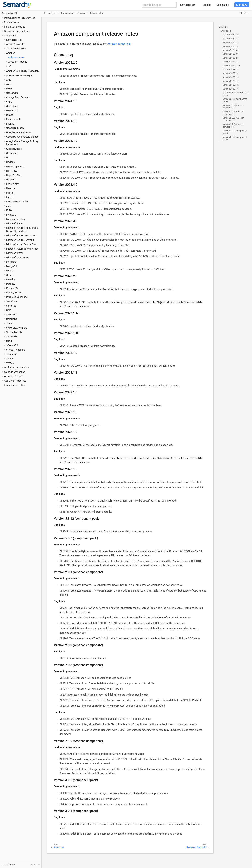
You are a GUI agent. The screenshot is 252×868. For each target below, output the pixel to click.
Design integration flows (17, 31)
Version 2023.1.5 (231, 81)
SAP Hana (12, 319)
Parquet (11, 284)
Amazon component (119, 44)
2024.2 (243, 13)
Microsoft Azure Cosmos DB (21, 235)
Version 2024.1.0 (231, 46)
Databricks (12, 110)
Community (223, 5)
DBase (10, 115)
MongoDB (12, 266)
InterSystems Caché (17, 201)
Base (9, 88)
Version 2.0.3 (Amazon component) (233, 119)
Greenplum (12, 153)
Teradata (11, 354)
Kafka (9, 210)
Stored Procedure (16, 350)
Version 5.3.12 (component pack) (235, 94)
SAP (8, 310)
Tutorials (206, 5)
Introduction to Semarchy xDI (20, 18)
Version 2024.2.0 (231, 35)
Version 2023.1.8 (231, 73)
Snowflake (12, 336)
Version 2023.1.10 (231, 66)
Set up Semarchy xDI (15, 27)
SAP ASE (11, 315)
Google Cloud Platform (18, 132)
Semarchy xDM (14, 40)
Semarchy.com (188, 5)
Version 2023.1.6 (231, 77)
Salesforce (12, 301)
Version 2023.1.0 (231, 89)
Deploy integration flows (17, 368)
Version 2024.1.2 (231, 42)
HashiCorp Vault (15, 166)
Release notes (12, 22)
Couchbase (12, 106)
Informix (11, 193)
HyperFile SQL (14, 175)
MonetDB (11, 262)
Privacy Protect (14, 292)
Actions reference (13, 376)
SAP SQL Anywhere (17, 328)
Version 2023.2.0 (231, 58)
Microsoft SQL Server (18, 257)
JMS (9, 206)
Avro (9, 84)
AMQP (10, 80)
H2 (8, 158)
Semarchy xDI (9, 13)
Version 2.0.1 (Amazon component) (233, 107)
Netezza (11, 188)
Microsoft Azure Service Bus (21, 244)
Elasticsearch (13, 119)
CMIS (9, 102)
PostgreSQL (13, 288)
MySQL (10, 271)
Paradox (11, 279)
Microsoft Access (15, 219)
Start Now (242, 5)
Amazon (11, 53)
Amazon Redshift (18, 62)
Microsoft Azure (15, 224)
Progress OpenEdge (17, 297)
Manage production (15, 372)
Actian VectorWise (16, 49)
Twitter (10, 358)
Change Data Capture (18, 97)
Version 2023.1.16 (231, 62)
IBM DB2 (11, 180)
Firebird (10, 124)
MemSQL (11, 215)
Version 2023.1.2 (231, 85)
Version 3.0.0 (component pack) (235, 132)
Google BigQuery (15, 128)
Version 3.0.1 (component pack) (235, 138)
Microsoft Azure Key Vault (20, 240)
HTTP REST (12, 171)
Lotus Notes (13, 184)
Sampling (11, 306)
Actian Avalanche (16, 44)
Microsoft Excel (14, 253)
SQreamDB (12, 345)
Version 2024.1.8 (231, 39)
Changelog (226, 31)
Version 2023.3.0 (231, 54)
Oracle (10, 275)
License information (15, 385)
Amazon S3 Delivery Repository (23, 71)
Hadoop (11, 162)
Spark (9, 341)
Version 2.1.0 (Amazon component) (233, 126)
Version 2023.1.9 (231, 70)
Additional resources (15, 381)
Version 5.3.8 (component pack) (235, 100)
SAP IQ (10, 323)
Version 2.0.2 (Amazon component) (233, 113)
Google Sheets (14, 149)
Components (11, 36)
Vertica (10, 363)
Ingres (10, 197)
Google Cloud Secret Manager (22, 137)
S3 (10, 66)
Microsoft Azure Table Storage (22, 249)
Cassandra (12, 93)
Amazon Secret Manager (19, 75)
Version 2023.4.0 (231, 50)
